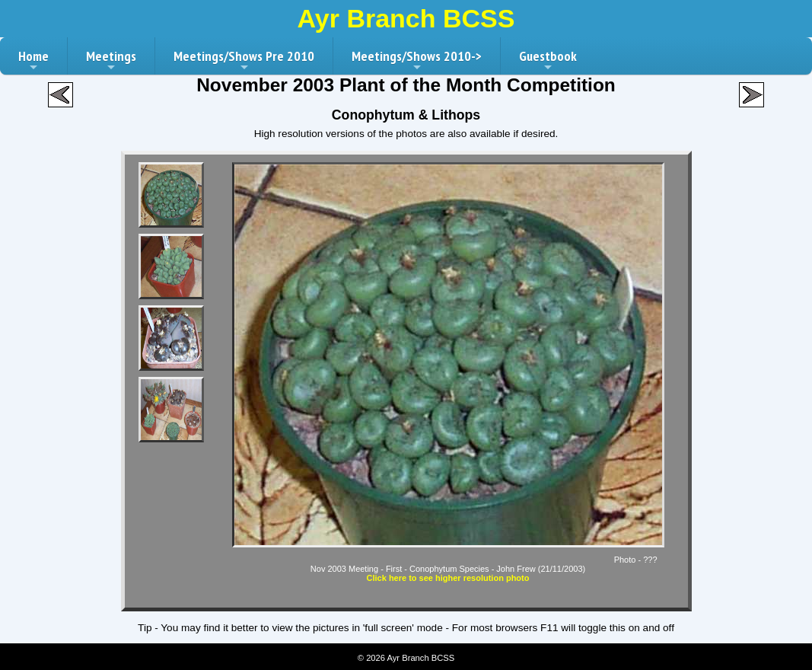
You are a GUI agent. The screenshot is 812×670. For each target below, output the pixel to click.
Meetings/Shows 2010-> (417, 61)
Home (33, 61)
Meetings (111, 61)
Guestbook (548, 61)
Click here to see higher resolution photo (448, 578)
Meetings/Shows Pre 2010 (244, 61)
